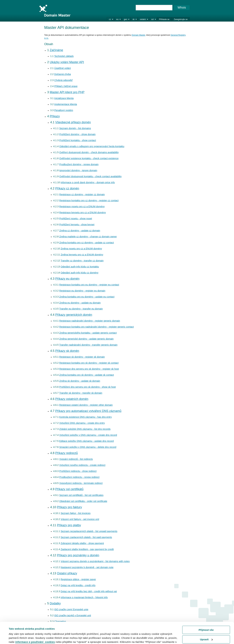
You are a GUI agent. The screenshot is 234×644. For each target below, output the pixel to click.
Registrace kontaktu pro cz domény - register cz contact (89, 200)
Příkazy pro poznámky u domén (78, 555)
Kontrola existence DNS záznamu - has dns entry (85, 417)
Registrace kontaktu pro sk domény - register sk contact (89, 363)
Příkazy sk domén (67, 351)
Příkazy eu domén (67, 279)
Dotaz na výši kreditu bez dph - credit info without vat (89, 591)
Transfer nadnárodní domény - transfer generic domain (88, 345)
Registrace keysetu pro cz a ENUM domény (83, 212)
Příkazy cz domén (67, 188)
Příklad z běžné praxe (66, 86)
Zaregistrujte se (181, 19)
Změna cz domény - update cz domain (80, 231)
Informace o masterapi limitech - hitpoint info (84, 597)
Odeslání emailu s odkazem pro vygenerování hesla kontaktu (92, 146)
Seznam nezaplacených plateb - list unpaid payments (89, 531)
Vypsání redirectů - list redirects (76, 459)
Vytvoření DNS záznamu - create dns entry (82, 423)
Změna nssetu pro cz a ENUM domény (81, 249)
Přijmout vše (206, 612)
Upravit (206, 621)
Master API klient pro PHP (67, 92)
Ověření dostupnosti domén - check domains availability (89, 152)
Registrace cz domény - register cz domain (82, 194)
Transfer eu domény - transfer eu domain (81, 309)
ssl (152, 19)
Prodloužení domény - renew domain (79, 164)
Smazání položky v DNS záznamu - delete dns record (88, 447)
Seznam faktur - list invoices (76, 513)
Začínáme (56, 50)
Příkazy (55, 116)
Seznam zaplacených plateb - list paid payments (86, 537)
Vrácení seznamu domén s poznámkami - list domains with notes (95, 561)
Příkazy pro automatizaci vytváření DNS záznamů (88, 411)
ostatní (143, 19)
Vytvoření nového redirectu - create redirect (82, 465)
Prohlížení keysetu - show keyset (77, 225)
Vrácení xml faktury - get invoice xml (80, 519)
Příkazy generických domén (74, 315)
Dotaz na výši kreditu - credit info (78, 585)
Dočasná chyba (63, 74)
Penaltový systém (64, 110)
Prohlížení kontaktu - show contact (78, 140)
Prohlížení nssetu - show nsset (76, 219)
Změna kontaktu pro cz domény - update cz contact (87, 243)
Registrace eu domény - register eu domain (82, 291)
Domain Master (55, 11)
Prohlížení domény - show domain (77, 134)
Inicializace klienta (64, 98)
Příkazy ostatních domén (72, 399)
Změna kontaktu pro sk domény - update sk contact (87, 375)
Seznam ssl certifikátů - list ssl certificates (81, 495)
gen (126, 19)
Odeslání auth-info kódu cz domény (79, 273)
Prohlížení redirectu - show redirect (78, 471)
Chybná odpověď (63, 80)
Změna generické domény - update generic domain (86, 339)
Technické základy (64, 56)
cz (110, 19)
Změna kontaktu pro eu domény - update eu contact (87, 297)
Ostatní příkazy (67, 573)
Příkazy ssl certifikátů (69, 489)
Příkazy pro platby (69, 525)
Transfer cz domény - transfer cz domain (82, 261)
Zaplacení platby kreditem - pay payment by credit (87, 549)
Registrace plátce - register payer (78, 579)
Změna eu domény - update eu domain (80, 303)
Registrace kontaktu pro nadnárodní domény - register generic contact (96, 327)
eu (117, 19)
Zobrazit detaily (18, 637)
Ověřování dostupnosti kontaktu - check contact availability (90, 176)
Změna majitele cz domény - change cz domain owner (88, 237)
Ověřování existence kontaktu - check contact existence (89, 158)
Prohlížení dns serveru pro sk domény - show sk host (87, 387)
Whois (182, 8)
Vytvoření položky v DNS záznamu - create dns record (88, 435)
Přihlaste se (164, 19)
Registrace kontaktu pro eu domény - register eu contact (89, 285)
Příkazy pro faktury (69, 507)
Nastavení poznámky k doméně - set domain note (87, 567)
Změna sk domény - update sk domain (80, 381)
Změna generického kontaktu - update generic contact (88, 333)
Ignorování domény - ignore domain (78, 170)
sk (134, 19)
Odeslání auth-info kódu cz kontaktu (80, 267)
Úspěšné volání (63, 68)
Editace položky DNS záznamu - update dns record (86, 441)
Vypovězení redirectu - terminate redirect (81, 483)
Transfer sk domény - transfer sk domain (81, 393)
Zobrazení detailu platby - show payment (82, 543)
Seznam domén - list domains (75, 128)
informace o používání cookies (35, 624)
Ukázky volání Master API (67, 62)
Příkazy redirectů (67, 453)
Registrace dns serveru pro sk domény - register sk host (89, 369)
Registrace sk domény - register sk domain (82, 357)
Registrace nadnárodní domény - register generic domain (90, 321)
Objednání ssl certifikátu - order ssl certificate (83, 501)
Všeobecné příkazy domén (73, 122)
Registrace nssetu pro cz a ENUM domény (82, 206)
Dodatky (55, 603)
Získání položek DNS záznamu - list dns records (85, 429)
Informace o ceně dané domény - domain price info (88, 182)
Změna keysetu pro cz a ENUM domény (82, 255)
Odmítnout (206, 631)
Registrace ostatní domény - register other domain (86, 405)
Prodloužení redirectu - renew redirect (79, 477)
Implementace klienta (66, 104)
